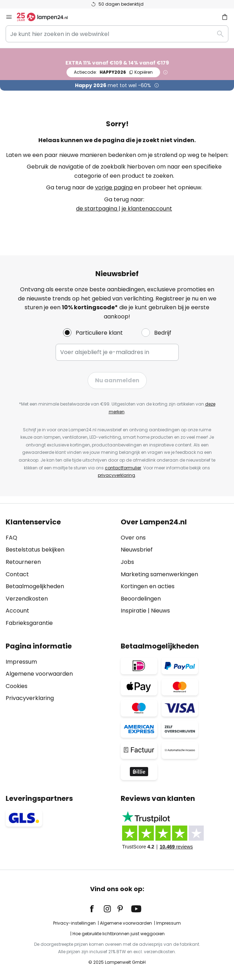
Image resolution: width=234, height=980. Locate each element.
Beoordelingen (141, 599)
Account (17, 611)
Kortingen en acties (148, 586)
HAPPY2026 (113, 72)
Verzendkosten (27, 599)
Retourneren (23, 562)
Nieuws (160, 611)
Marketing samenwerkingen (159, 574)
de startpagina (97, 209)
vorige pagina (114, 187)
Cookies (17, 686)
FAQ (11, 538)
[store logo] (46, 17)
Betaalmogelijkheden (35, 586)
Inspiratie (134, 611)
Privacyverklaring (30, 698)
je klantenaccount (147, 209)
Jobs (127, 562)
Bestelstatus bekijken (35, 550)
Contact (17, 574)
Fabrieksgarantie (29, 623)
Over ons (133, 538)
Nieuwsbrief (137, 550)
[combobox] (117, 34)
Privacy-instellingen (74, 923)
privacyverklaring (116, 475)
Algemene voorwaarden (39, 674)
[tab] (60, 573)
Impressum (21, 662)
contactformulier (123, 468)
